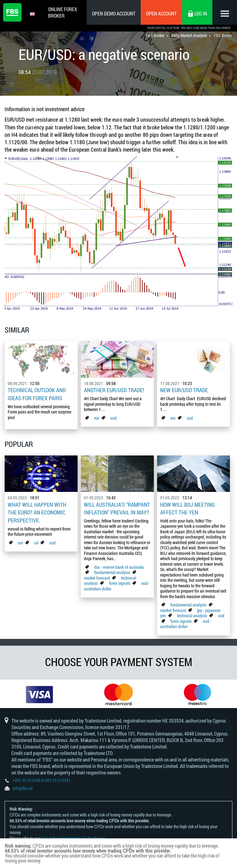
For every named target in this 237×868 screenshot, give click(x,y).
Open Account (161, 13)
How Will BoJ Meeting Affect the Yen (188, 507)
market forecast (97, 576)
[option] (39, 694)
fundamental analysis (112, 571)
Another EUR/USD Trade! (114, 390)
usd (114, 417)
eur (97, 417)
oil (36, 541)
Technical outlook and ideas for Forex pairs (37, 394)
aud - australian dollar (186, 622)
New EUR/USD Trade (184, 390)
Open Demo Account (114, 13)
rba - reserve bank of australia (119, 566)
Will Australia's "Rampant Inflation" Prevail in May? (117, 507)
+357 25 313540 (27, 781)
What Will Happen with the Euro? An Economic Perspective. (37, 511)
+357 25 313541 (57, 781)
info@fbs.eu (23, 789)
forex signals (120, 582)
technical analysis (192, 614)
